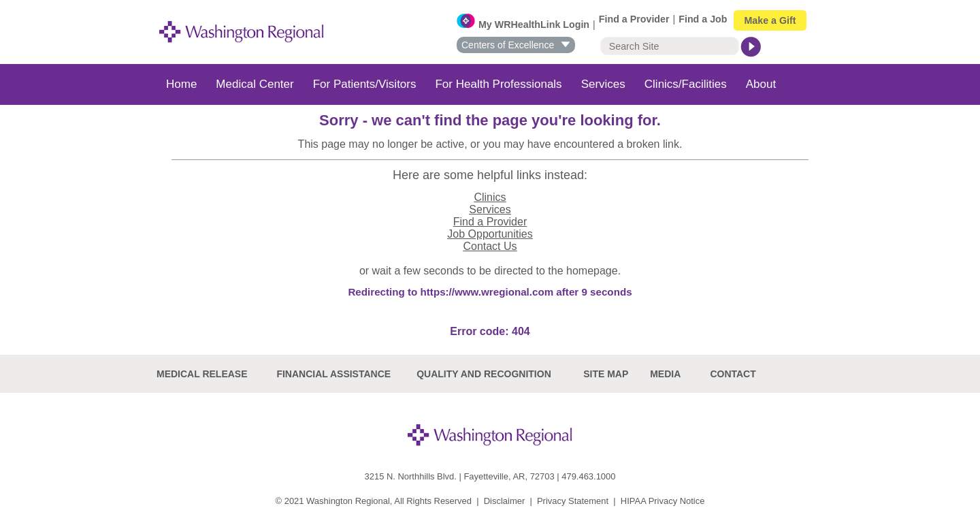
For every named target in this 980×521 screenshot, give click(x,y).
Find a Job (703, 19)
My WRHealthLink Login (534, 25)
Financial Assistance (333, 374)
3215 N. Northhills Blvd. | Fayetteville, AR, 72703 (460, 476)
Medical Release (202, 374)
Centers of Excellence (516, 45)
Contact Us (490, 246)
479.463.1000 (588, 476)
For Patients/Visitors (365, 84)
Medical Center (255, 84)
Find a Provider (634, 19)
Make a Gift (770, 20)
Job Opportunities (490, 234)
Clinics (490, 197)
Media (665, 374)
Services (603, 84)
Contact (733, 374)
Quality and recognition (484, 374)
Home (181, 84)
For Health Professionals (498, 84)
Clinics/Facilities (686, 84)
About (761, 84)
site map (606, 374)
